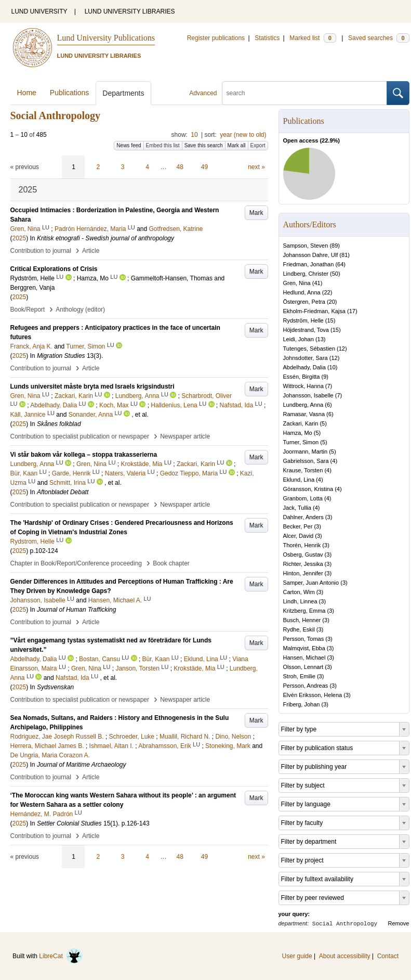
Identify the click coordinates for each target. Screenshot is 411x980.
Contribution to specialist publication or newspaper (80, 436)
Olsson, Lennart (303, 667)
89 (335, 246)
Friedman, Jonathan (309, 264)
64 (340, 264)
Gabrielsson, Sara (306, 461)
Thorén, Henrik (302, 545)
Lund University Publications (106, 38)
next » (256, 167)
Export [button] (258, 145)
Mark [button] (256, 213)
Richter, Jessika (303, 564)
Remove (399, 923)
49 (204, 167)
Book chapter (171, 563)
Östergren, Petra (304, 302)
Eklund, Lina (299, 480)
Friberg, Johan (302, 704)
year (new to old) (243, 135)
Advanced (203, 93)
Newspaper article (185, 436)
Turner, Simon (301, 442)
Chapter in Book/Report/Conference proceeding (76, 563)
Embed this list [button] (163, 145)
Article (91, 251)
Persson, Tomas (304, 639)
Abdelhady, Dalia (304, 367)
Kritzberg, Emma (304, 611)
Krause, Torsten (303, 470)
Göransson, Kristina (308, 489)
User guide (297, 956)
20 (332, 302)
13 (321, 339)
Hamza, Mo (298, 433)
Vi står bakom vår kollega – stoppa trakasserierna (84, 455)
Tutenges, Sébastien (309, 349)
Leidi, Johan (299, 339)
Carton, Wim (299, 592)
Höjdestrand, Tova (306, 330)
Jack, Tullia (297, 508)
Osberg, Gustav (303, 555)
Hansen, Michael (304, 657)
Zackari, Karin (301, 423)
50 (335, 274)
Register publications (216, 38)
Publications (70, 93)
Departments (123, 93)
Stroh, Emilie (299, 676)
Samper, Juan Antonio (311, 583)
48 (180, 167)
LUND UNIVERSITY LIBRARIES (130, 11)
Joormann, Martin (306, 452)
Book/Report (28, 310)
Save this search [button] (204, 145)
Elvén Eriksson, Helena (313, 695)
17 (352, 311)
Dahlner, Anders (303, 517)
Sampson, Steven (306, 246)
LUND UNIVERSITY (39, 11)
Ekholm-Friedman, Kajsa (314, 311)
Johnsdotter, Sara (306, 358)
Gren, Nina (297, 283)
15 (330, 320)
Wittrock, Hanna (303, 386)
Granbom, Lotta (303, 498)
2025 (19, 238)
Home (27, 93)
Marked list (313, 38)
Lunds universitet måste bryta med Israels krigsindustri (92, 386)
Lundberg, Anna (303, 405)
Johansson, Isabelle (308, 395)
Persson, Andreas (306, 686)
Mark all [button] (237, 145)
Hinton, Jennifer (303, 573)
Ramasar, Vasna (304, 414)
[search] (304, 93)
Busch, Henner (302, 620)
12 (342, 349)
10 (194, 135)
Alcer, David (299, 536)
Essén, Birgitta (302, 377)
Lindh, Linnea (300, 601)
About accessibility (345, 956)
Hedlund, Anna (302, 292)
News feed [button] (129, 145)
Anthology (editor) (80, 310)
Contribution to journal (41, 251)
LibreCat (61, 956)
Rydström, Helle (303, 320)
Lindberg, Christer (306, 274)
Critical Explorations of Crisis (54, 269)
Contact (388, 956)
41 (317, 283)
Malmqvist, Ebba (304, 648)
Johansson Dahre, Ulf (311, 255)
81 (344, 255)
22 (327, 292)
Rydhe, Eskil (299, 629)
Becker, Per (298, 526)
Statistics (267, 38)
